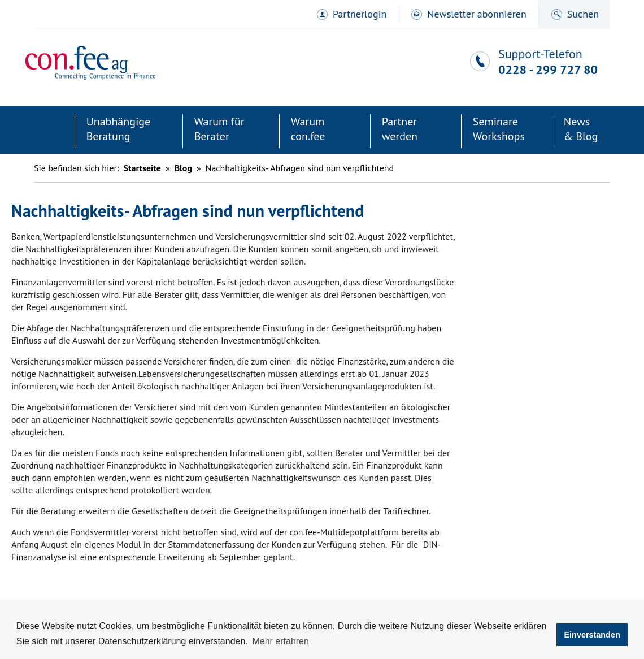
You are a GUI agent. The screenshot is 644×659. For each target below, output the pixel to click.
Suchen (583, 14)
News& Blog (581, 129)
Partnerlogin (360, 14)
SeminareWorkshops (499, 129)
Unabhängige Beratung (119, 129)
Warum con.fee (308, 129)
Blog (183, 168)
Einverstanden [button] (592, 635)
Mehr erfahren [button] (280, 641)
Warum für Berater (219, 129)
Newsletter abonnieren (477, 14)
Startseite (46, 131)
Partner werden (400, 129)
